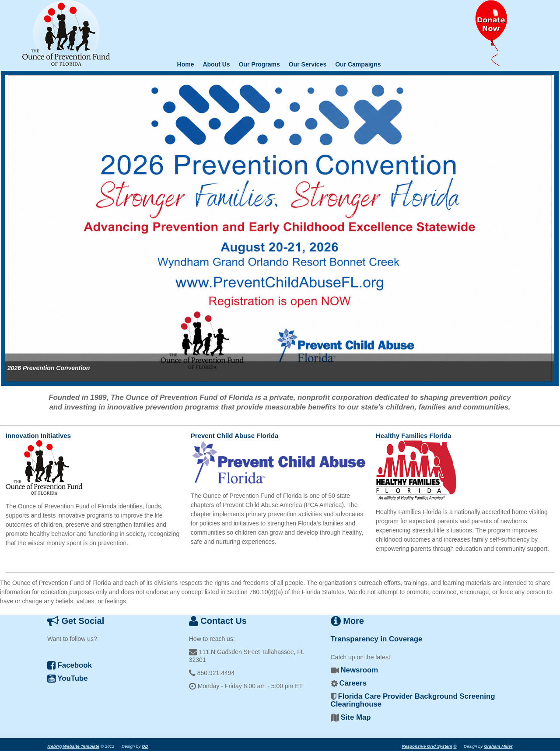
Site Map (355, 717)
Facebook (70, 665)
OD (145, 746)
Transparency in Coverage (377, 639)
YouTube (68, 678)
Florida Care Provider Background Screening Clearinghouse (413, 700)
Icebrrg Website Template (73, 746)
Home (186, 64)
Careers (353, 683)
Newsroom (359, 670)
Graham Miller (498, 746)
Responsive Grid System (427, 746)
